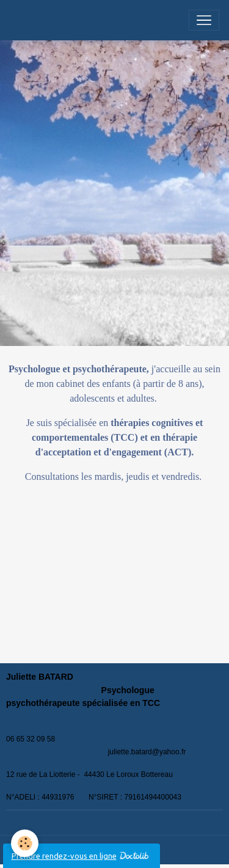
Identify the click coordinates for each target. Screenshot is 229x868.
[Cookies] (25, 843)
